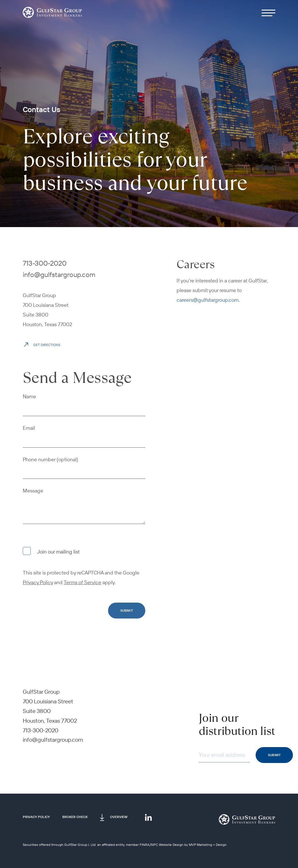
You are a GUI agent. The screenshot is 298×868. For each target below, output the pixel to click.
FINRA (145, 845)
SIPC (154, 845)
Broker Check (75, 817)
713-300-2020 (45, 263)
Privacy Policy (36, 817)
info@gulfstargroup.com (59, 274)
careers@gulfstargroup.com (208, 300)
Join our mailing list (51, 551)
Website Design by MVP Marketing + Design (193, 845)
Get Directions (42, 344)
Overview (119, 817)
